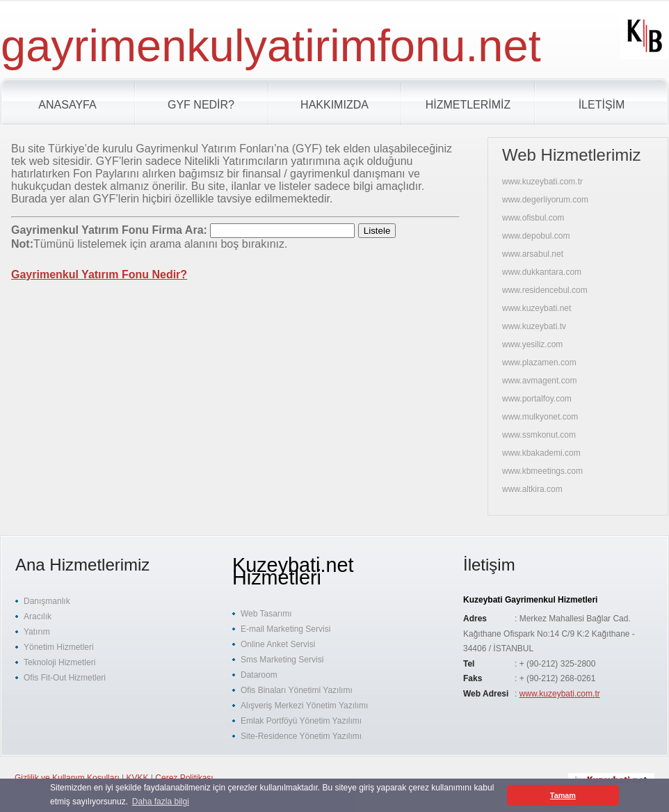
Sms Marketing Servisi (282, 660)
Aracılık (38, 616)
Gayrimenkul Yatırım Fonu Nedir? (99, 274)
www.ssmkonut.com (539, 435)
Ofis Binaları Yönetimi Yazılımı (297, 690)
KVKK (138, 778)
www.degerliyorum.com (545, 200)
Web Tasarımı (266, 614)
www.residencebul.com (545, 290)
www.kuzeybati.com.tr (542, 182)
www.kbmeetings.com (542, 471)
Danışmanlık (47, 601)
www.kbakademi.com (541, 453)
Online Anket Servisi (278, 644)
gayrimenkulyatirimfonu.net (271, 46)
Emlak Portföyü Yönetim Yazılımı (301, 721)
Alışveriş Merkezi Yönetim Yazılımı (304, 706)
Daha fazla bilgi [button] (161, 802)
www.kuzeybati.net (537, 308)
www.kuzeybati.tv (534, 326)
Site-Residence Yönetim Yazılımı (301, 736)
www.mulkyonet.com (540, 417)
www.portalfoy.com (537, 399)
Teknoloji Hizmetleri (59, 662)
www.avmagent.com (539, 381)
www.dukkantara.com (542, 272)
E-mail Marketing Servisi (285, 629)
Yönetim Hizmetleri (59, 647)
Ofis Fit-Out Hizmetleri (65, 678)
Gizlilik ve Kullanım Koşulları (67, 778)
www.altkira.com (532, 489)
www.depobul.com (536, 236)
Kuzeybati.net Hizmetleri (293, 571)
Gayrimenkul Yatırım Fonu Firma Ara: (111, 230)
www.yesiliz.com (532, 344)
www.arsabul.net (533, 254)
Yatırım (37, 632)
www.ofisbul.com (533, 218)
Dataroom (259, 675)
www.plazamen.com (539, 363)
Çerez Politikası (184, 778)
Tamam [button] (563, 795)
